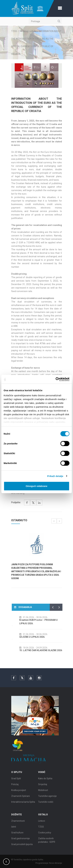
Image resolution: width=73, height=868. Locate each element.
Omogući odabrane (36, 486)
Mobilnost (43, 793)
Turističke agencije (47, 799)
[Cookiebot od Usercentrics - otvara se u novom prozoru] (56, 379)
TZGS (14, 31)
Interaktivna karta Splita (23, 805)
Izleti (14, 830)
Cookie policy (45, 836)
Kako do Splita (45, 781)
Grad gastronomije (21, 841)
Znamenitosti (18, 824)
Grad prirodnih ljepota (22, 847)
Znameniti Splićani (21, 799)
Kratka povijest (19, 793)
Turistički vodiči (46, 805)
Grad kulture (17, 836)
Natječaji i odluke (28, 31)
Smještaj (43, 787)
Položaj (15, 787)
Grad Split (16, 781)
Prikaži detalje (55, 476)
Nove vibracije (58, 863)
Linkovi (42, 824)
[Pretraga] (45, 21)
